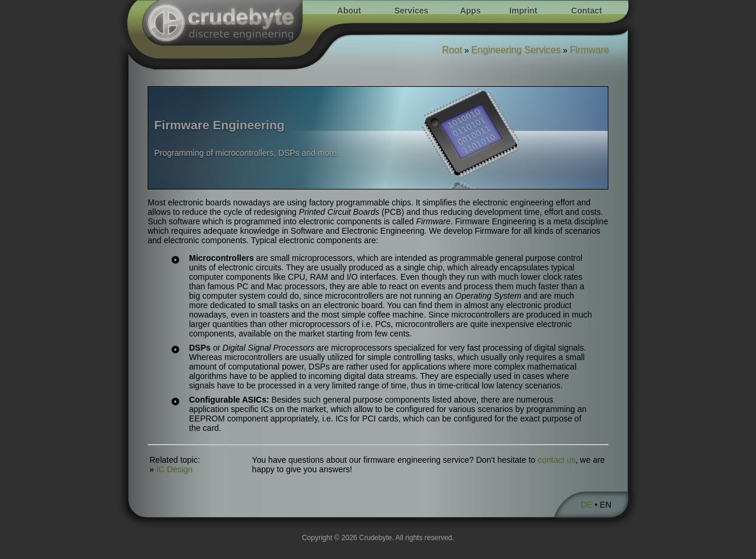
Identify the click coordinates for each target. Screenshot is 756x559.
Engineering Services (516, 50)
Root (452, 50)
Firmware (590, 50)
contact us (557, 460)
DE (586, 505)
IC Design (175, 469)
